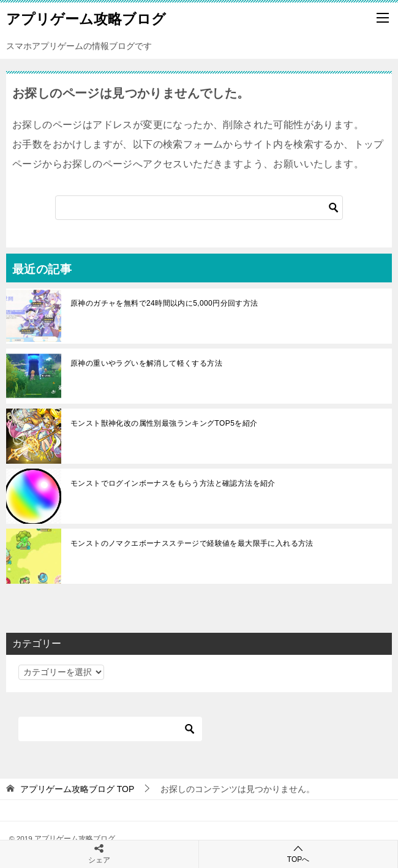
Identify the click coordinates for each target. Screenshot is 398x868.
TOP (77, 789)
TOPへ (298, 854)
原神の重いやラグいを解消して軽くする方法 (146, 363)
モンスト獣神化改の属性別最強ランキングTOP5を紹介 (164, 423)
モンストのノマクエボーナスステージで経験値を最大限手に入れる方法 (196, 543)
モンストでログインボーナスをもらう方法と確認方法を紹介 (173, 483)
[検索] (199, 208)
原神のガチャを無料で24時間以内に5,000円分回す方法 (164, 303)
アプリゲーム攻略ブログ (86, 18)
